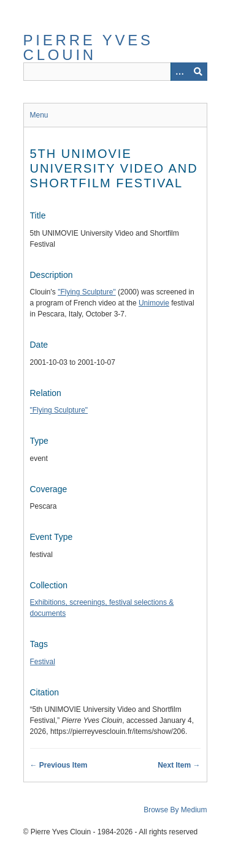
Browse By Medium (175, 810)
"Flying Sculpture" (87, 292)
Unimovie (154, 303)
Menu (39, 115)
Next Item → (179, 765)
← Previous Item (59, 765)
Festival (43, 662)
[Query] (115, 72)
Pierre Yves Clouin (88, 47)
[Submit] (198, 72)
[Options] (180, 72)
